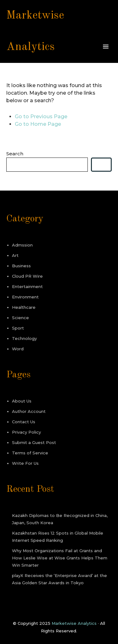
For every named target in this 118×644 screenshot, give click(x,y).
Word (18, 349)
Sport (18, 328)
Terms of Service (30, 453)
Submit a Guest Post (34, 442)
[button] (106, 47)
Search (15, 154)
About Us (22, 401)
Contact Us (24, 422)
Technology (24, 338)
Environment (25, 297)
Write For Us (25, 463)
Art (15, 255)
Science (20, 318)
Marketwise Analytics (74, 623)
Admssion (22, 245)
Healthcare (24, 307)
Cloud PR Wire (27, 276)
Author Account (29, 411)
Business (21, 266)
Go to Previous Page (41, 117)
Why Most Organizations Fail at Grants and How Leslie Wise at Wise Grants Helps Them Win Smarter (60, 558)
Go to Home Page (38, 124)
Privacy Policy (26, 432)
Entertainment (27, 286)
